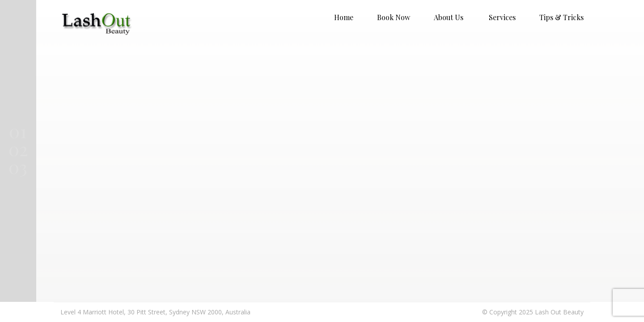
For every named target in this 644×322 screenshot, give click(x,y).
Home (344, 17)
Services (502, 17)
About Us (449, 17)
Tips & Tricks (561, 17)
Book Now (394, 17)
